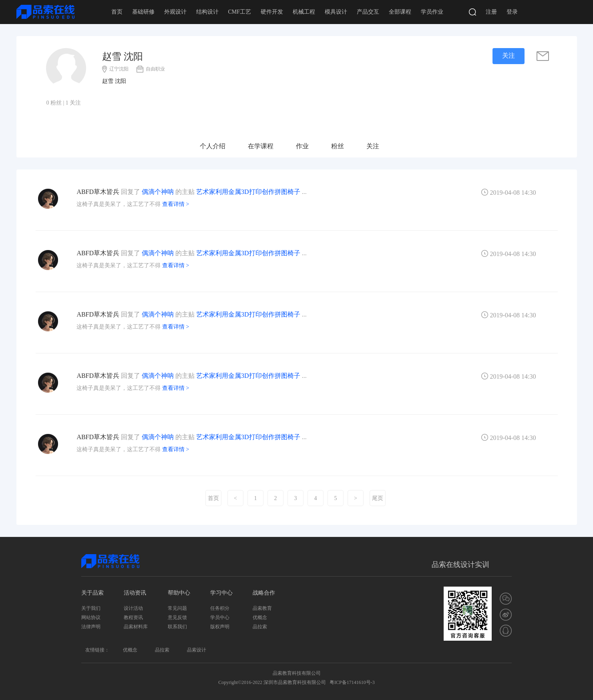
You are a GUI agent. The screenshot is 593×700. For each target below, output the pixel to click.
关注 (373, 146)
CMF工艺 (240, 12)
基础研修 (143, 12)
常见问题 (177, 608)
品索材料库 (136, 627)
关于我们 (91, 608)
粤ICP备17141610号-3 (352, 682)
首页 (117, 12)
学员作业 (432, 12)
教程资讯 (133, 617)
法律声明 (91, 627)
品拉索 (260, 627)
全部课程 (400, 12)
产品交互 (368, 12)
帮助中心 (179, 593)
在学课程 (261, 146)
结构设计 (207, 12)
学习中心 (221, 593)
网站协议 (91, 617)
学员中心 (220, 617)
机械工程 (304, 12)
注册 (491, 12)
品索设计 (197, 650)
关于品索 (92, 593)
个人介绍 (213, 146)
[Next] (356, 498)
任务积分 (220, 608)
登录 (512, 12)
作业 (302, 146)
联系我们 (177, 627)
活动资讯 (135, 593)
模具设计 (336, 12)
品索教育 (262, 608)
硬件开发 (272, 12)
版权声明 (220, 627)
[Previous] (235, 498)
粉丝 (338, 146)
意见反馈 (177, 617)
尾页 (378, 498)
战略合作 (264, 593)
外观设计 (175, 12)
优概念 (260, 617)
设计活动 (133, 608)
